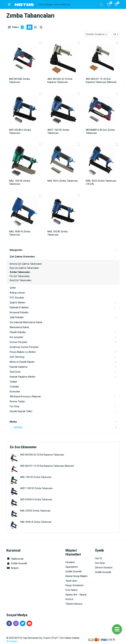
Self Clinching (17, 357)
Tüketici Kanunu (74, 604)
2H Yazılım (12, 641)
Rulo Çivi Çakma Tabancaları (24, 268)
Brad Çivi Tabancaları (21, 280)
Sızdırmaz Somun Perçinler (24, 347)
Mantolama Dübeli (19, 327)
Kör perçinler (16, 337)
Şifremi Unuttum (104, 568)
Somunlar (15, 392)
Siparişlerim (72, 567)
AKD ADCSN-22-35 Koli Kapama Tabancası (42, 455)
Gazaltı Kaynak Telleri (21, 411)
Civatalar (14, 387)
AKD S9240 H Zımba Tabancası (36, 499)
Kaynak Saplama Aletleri (23, 377)
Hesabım (70, 562)
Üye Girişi (100, 563)
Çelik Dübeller (17, 317)
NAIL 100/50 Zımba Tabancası (36, 477)
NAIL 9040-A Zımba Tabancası (36, 522)
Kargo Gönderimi (74, 585)
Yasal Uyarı (71, 581)
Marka (63, 422)
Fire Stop (15, 406)
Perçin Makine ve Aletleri (23, 352)
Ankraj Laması (17, 293)
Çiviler (13, 288)
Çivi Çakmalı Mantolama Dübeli (26, 322)
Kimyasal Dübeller (19, 312)
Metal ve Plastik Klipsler (22, 362)
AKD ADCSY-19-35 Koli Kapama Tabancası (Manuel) (47, 466)
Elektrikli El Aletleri (19, 307)
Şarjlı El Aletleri (17, 303)
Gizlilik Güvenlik (19, 563)
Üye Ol (98, 558)
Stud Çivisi (15, 372)
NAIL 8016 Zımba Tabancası (63, 181)
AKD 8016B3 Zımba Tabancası (19, 80)
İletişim (15, 568)
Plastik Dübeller (18, 332)
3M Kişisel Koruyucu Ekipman (25, 396)
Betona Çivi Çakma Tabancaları (26, 264)
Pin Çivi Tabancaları (20, 276)
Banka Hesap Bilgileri (77, 576)
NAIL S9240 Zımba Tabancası (35, 511)
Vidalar (13, 382)
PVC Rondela (17, 298)
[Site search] (67, 4)
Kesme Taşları (17, 401)
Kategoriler (63, 250)
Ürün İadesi (71, 590)
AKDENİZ (18, 427)
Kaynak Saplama (19, 367)
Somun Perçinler (19, 342)
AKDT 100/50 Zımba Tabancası (36, 488)
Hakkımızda (15, 559)
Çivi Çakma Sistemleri (22, 257)
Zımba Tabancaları (20, 272)
